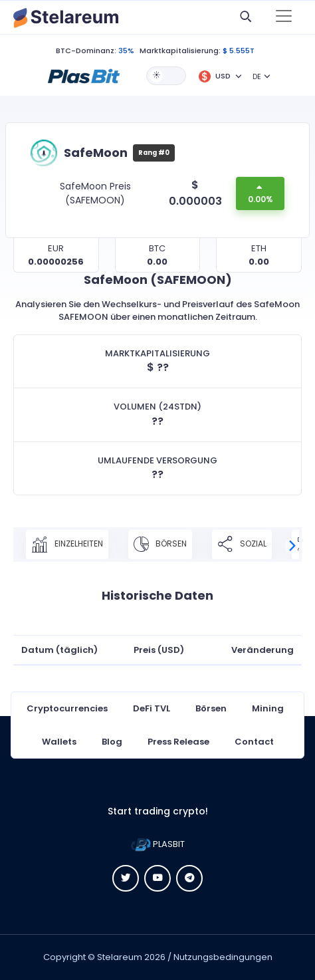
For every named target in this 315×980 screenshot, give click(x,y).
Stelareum (120, 957)
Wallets (59, 742)
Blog (112, 742)
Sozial (242, 545)
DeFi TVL (152, 708)
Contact (254, 742)
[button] (84, 75)
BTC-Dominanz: (86, 51)
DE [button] (257, 76)
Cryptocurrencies (67, 708)
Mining (268, 708)
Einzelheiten (67, 545)
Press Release (178, 742)
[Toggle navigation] (284, 17)
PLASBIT (158, 844)
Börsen (160, 545)
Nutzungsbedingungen (223, 957)
